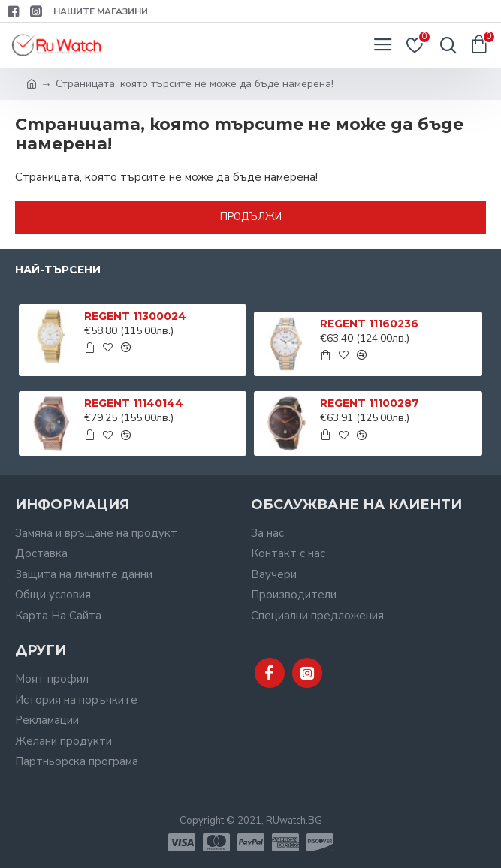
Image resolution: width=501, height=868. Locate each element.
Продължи (251, 217)
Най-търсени (58, 270)
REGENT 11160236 (369, 324)
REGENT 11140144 (134, 403)
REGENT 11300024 (135, 316)
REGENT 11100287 (370, 403)
